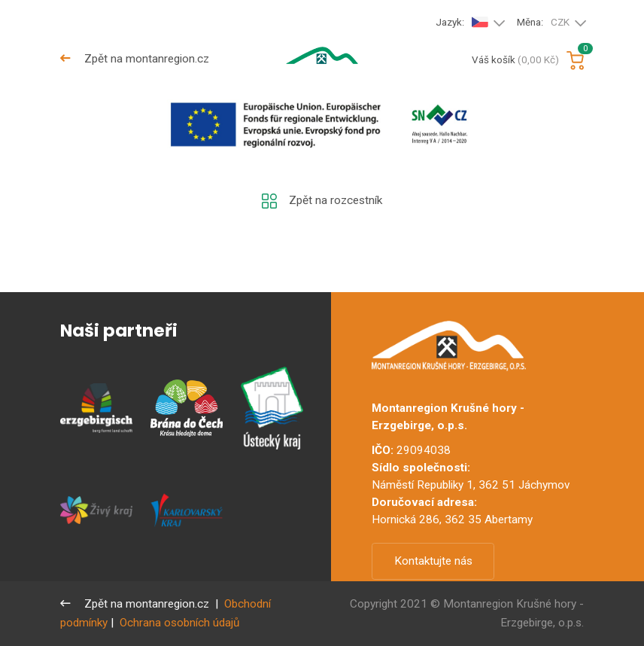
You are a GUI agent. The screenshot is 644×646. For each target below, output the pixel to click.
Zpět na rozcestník (322, 201)
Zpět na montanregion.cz (135, 59)
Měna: (543, 23)
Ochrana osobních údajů (179, 623)
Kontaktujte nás (433, 561)
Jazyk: (462, 22)
